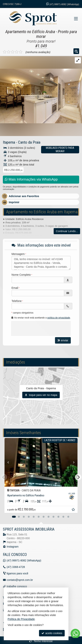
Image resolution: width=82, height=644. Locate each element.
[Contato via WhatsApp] (75, 634)
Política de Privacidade (21, 619)
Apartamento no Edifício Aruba (30, 32)
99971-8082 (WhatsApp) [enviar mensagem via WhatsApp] (64, 4)
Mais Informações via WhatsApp (31, 179)
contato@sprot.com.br (20, 580)
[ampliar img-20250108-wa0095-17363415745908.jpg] (41, 89)
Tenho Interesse (41, 641)
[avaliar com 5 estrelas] (21, 52)
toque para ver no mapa (41, 395)
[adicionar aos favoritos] (74, 510)
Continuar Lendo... (67, 231)
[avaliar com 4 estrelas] (17, 52)
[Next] (78, 477)
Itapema (9, 142)
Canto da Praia (29, 142)
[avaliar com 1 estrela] (5, 52)
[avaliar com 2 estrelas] (9, 52)
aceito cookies (52, 633)
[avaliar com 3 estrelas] (13, 52)
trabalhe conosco (17, 586)
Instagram (13, 547)
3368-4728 (16, 567)
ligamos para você (18, 573)
